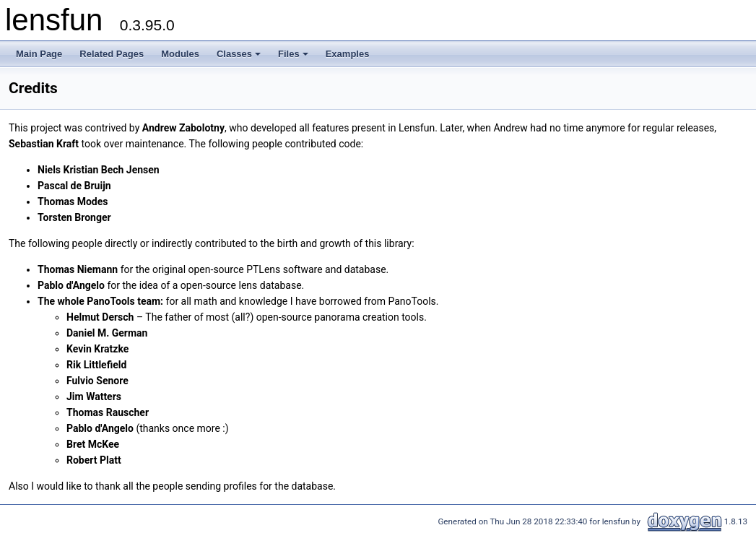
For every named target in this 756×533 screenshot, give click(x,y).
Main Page (39, 54)
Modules (180, 54)
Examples (348, 54)
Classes (240, 58)
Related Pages (112, 54)
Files (294, 58)
